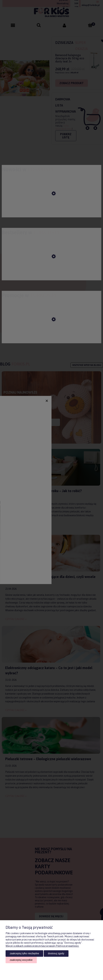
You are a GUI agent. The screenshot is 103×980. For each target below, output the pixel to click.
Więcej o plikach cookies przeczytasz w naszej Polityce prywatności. (42, 946)
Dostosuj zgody (56, 953)
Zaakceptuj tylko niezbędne (24, 953)
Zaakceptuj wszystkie (21, 960)
